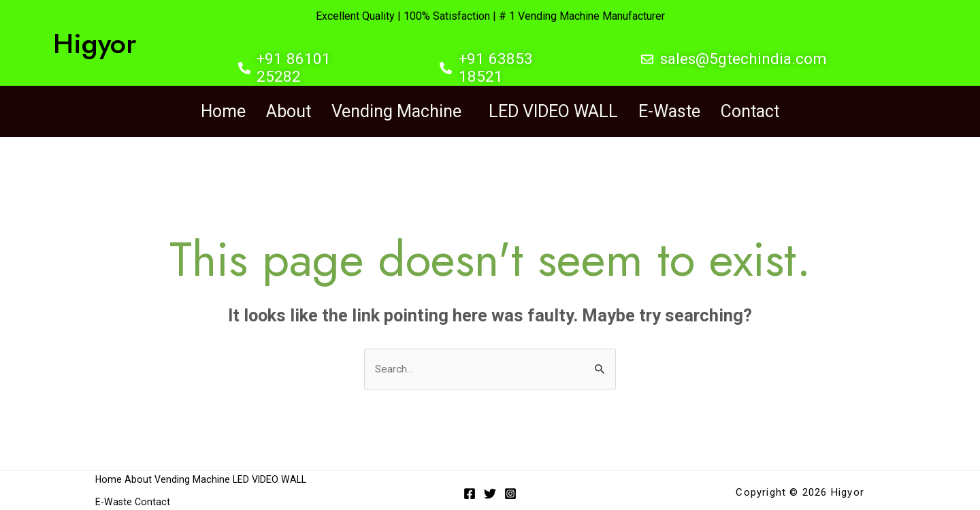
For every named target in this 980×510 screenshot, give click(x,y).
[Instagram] (510, 491)
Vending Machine (396, 110)
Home (223, 110)
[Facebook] (470, 491)
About (289, 110)
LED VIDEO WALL (553, 110)
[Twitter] (490, 491)
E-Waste (669, 110)
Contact (750, 110)
